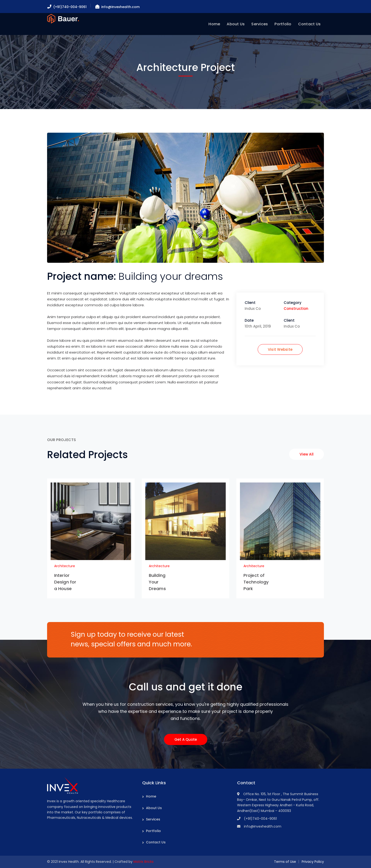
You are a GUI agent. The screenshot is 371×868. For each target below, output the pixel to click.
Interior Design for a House (65, 582)
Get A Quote (186, 739)
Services (153, 819)
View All (307, 454)
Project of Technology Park (256, 582)
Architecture (65, 566)
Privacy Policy (313, 862)
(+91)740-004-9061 (70, 7)
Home (151, 796)
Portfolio (153, 831)
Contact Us (156, 842)
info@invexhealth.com (120, 7)
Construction (296, 309)
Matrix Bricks (144, 862)
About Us (154, 808)
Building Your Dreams (157, 582)
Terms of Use (285, 862)
